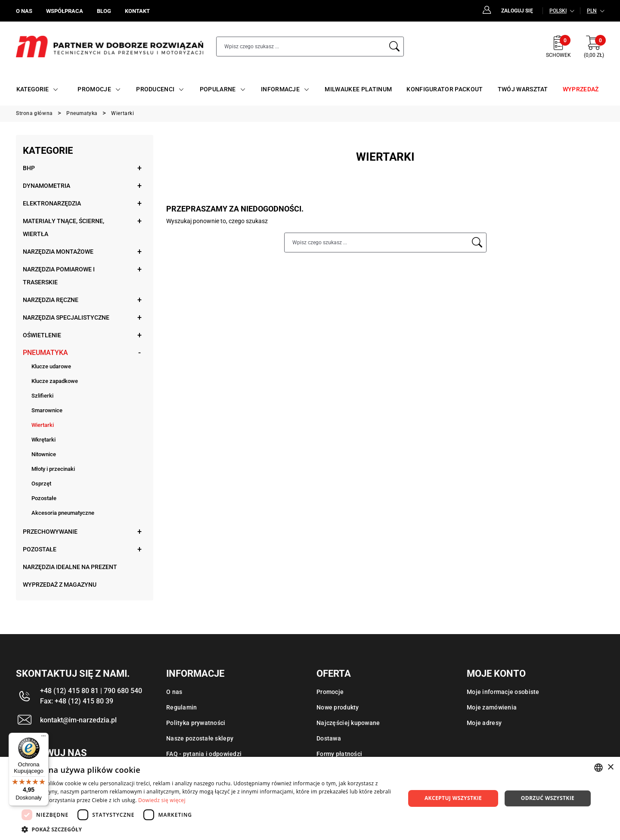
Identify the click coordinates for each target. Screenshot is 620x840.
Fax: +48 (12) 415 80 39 (77, 701)
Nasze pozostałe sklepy (200, 738)
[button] (208, 829)
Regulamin (182, 707)
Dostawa (329, 738)
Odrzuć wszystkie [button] (548, 798)
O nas (174, 692)
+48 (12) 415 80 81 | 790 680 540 (91, 691)
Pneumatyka (45, 353)
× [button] (610, 767)
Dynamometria (46, 186)
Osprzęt (41, 484)
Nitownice (44, 454)
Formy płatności (339, 754)
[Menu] (43, 738)
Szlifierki (42, 396)
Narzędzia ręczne (51, 300)
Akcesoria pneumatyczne (63, 513)
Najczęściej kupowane (348, 723)
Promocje (330, 692)
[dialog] (310, 798)
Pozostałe (44, 498)
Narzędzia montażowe (58, 252)
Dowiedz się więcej (162, 800)
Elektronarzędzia (52, 203)
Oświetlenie (42, 335)
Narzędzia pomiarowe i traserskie (59, 276)
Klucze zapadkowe (55, 381)
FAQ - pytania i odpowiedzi (204, 754)
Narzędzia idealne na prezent (70, 567)
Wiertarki (43, 425)
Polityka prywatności (196, 723)
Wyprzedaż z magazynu (60, 585)
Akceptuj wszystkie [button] (453, 798)
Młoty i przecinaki (53, 469)
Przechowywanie (50, 532)
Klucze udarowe (51, 366)
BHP (29, 168)
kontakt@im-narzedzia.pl (78, 720)
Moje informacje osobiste (503, 692)
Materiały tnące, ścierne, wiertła (64, 227)
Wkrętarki (43, 440)
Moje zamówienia (492, 707)
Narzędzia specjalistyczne (66, 317)
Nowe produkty (338, 707)
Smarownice (47, 410)
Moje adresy (484, 723)
